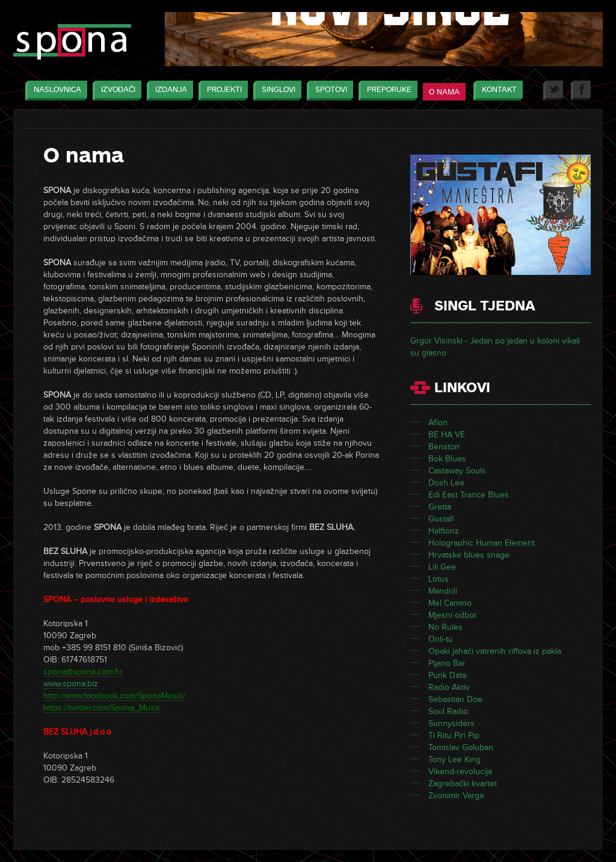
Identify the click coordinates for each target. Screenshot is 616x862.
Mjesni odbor (453, 615)
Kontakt (496, 91)
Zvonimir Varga (456, 796)
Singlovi (276, 91)
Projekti (221, 91)
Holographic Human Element (482, 543)
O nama (444, 92)
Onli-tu (441, 639)
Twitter (553, 91)
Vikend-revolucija (460, 771)
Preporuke (386, 91)
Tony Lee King (454, 759)
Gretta (440, 507)
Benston (444, 447)
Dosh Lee (446, 483)
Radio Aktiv (449, 687)
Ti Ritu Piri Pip (454, 735)
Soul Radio (448, 711)
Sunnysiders (451, 723)
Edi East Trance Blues (469, 495)
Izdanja (168, 91)
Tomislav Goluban (461, 747)
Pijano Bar (447, 663)
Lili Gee (442, 567)
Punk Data (447, 675)
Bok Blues (447, 459)
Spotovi (328, 91)
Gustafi (441, 519)
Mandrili (443, 591)
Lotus (439, 579)
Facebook (581, 91)
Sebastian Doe (455, 699)
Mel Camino (450, 603)
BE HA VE (447, 435)
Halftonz (444, 531)
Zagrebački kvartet (463, 783)
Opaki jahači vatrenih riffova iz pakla (495, 651)
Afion (438, 423)
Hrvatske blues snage (469, 555)
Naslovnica (54, 91)
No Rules (445, 627)
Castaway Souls (457, 471)
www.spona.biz (71, 684)
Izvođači (115, 91)
